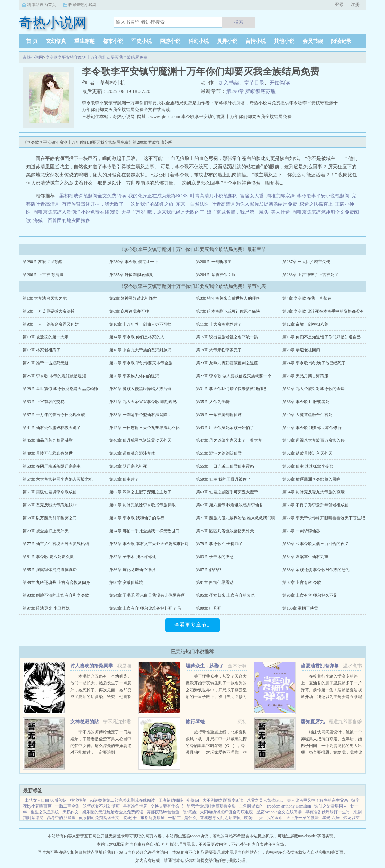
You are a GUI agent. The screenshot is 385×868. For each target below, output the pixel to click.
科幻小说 (199, 41)
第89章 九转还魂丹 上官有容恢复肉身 (56, 583)
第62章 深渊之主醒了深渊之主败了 (140, 492)
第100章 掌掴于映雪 (300, 608)
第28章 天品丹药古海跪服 (305, 376)
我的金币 (275, 818)
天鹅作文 (71, 812)
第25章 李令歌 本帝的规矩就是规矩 (54, 376)
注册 (355, 5)
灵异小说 (227, 41)
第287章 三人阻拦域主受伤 (306, 262)
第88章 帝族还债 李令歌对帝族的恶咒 (316, 570)
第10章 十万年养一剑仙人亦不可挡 (140, 324)
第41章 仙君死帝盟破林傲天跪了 (52, 428)
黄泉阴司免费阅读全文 (99, 818)
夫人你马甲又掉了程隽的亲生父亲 (317, 800)
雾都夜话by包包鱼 (163, 812)
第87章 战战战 (209, 570)
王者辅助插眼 (171, 800)
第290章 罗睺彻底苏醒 (251, 91)
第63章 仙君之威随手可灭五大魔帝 (227, 492)
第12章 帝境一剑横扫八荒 (305, 324)
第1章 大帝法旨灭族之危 (45, 298)
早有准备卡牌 (135, 806)
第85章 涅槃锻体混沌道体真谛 (50, 570)
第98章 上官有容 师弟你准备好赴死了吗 (145, 608)
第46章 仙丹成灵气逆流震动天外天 (140, 440)
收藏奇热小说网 (82, 5)
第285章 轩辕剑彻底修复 (131, 275)
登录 (340, 5)
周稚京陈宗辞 (280, 196)
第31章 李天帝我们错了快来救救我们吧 (231, 389)
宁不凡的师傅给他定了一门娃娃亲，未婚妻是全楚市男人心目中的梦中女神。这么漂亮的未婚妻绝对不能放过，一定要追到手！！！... (101, 746)
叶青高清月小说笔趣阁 (214, 196)
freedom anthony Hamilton (289, 806)
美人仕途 (280, 212)
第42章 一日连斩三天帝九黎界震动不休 (144, 428)
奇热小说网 (33, 57)
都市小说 (113, 41)
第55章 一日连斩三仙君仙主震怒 (225, 466)
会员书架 (313, 41)
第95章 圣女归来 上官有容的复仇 (225, 595)
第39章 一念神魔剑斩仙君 (219, 415)
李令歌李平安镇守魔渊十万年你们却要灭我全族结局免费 (96, 57)
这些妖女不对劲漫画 (101, 806)
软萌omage (254, 818)
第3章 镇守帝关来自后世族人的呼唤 (228, 298)
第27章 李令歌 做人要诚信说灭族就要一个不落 (238, 376)
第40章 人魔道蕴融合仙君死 (307, 415)
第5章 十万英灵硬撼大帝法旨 (49, 311)
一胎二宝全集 (67, 806)
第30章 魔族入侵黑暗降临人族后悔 (140, 389)
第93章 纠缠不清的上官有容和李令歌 (56, 595)
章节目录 (254, 83)
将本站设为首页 (42, 5)
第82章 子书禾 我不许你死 (133, 557)
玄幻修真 (56, 41)
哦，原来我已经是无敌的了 (176, 212)
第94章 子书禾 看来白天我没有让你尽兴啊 (147, 595)
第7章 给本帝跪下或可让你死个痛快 (228, 311)
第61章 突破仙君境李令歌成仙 (50, 492)
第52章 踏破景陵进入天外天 (307, 453)
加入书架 (229, 83)
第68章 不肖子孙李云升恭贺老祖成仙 (316, 505)
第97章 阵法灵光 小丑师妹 (46, 608)
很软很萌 (78, 800)
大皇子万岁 (133, 212)
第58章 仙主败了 (124, 479)
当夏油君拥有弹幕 (320, 666)
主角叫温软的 (251, 806)
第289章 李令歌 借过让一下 (134, 262)
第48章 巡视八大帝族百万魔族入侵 (314, 440)
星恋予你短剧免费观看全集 (211, 806)
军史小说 (142, 41)
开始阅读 (280, 83)
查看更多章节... (192, 625)
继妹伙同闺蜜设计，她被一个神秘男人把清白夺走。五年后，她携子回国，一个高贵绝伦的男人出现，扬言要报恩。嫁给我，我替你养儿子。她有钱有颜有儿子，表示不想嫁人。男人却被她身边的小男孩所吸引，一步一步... (331, 752)
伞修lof (193, 800)
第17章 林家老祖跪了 (42, 350)
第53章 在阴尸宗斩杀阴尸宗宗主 (52, 466)
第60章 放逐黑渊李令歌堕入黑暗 (311, 479)
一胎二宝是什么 (182, 818)
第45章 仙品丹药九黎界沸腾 (48, 440)
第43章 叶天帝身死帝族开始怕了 (225, 428)
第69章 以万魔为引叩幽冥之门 (50, 518)
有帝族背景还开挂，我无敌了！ (95, 204)
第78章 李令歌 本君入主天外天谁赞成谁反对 (149, 544)
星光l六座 (331, 818)
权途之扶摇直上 (316, 204)
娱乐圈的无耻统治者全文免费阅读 (113, 812)
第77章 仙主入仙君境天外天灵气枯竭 (56, 544)
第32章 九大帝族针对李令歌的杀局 (314, 389)
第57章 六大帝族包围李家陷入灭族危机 (58, 479)
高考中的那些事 (61, 818)
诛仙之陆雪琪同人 (331, 806)
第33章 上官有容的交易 (44, 402)
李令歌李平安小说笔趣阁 (323, 196)
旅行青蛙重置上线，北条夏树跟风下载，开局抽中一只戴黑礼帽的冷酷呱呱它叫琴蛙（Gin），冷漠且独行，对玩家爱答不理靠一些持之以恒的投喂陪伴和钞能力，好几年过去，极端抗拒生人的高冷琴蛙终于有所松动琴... (216, 752)
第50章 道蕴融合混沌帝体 (132, 453)
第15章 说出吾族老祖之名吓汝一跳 (227, 337)
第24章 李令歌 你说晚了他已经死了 (314, 363)
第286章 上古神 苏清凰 (43, 275)
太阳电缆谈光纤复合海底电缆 (226, 812)
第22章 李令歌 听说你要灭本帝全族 (141, 363)
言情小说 (256, 41)
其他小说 (284, 41)
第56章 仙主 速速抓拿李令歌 (308, 466)
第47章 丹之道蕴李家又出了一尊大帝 (229, 440)
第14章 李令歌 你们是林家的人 (137, 337)
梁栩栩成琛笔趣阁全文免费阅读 (93, 196)
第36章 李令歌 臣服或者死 (306, 402)
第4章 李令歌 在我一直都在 (307, 298)
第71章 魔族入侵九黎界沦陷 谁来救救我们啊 (236, 518)
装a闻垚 (190, 812)
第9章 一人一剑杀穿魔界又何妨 (51, 324)
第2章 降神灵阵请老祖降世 (133, 298)
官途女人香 (252, 196)
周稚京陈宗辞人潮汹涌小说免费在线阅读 (76, 212)
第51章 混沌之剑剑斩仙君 (219, 453)
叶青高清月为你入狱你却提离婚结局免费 (254, 204)
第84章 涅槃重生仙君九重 (305, 557)
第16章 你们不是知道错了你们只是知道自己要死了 (328, 337)
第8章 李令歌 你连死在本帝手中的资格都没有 (323, 311)
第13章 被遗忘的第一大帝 (46, 337)
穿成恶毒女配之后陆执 (220, 818)
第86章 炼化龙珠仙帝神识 (132, 570)
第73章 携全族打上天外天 (46, 531)
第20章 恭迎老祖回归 (301, 350)
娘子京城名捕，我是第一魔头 (238, 212)
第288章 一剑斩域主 (214, 262)
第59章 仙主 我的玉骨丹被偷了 (223, 479)
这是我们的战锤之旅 (152, 204)
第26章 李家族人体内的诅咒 (134, 376)
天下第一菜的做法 (302, 818)
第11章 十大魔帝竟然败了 (219, 324)
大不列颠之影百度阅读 (223, 800)
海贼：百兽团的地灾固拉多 (62, 220)
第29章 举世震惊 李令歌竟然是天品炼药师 (60, 389)
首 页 (32, 41)
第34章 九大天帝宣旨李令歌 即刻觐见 (143, 402)
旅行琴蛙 (195, 722)
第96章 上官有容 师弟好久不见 (310, 595)
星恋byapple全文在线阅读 (279, 812)
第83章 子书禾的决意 (215, 557)
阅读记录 (341, 41)
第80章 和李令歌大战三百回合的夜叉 (316, 544)
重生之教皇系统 (45, 812)
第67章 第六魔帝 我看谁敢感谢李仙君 (230, 505)
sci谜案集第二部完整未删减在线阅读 (122, 800)
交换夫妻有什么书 (167, 806)
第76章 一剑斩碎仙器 (301, 531)
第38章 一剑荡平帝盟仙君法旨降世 (140, 415)
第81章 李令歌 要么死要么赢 (48, 557)
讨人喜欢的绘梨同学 (92, 666)
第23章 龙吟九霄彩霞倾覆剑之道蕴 (227, 363)
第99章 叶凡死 (209, 608)
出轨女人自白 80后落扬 (46, 800)
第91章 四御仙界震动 (215, 583)
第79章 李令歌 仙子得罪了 (219, 544)
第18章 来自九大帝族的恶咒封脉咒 (140, 350)
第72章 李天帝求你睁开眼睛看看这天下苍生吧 (324, 518)
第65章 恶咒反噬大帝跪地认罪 (50, 505)
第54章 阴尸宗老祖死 (128, 466)
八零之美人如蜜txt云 (265, 800)
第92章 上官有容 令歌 (302, 583)
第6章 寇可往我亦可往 (129, 311)
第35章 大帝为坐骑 (213, 402)
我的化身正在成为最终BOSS (158, 196)
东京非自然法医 (192, 204)
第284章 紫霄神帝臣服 (216, 275)
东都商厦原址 (152, 818)
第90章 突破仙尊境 (126, 583)
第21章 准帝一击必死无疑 (46, 363)
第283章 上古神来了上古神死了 (310, 275)
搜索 (239, 22)
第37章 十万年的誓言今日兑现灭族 (54, 415)
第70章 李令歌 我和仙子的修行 (137, 518)
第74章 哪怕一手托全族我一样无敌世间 (144, 531)
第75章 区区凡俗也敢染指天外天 (225, 531)
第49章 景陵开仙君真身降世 (48, 453)
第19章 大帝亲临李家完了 (219, 350)
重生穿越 (85, 41)
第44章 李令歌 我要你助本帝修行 (312, 428)
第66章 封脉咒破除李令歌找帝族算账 (142, 505)
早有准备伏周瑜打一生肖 (328, 812)
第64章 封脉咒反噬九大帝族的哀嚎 (314, 492)
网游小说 (170, 41)
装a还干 (130, 818)
